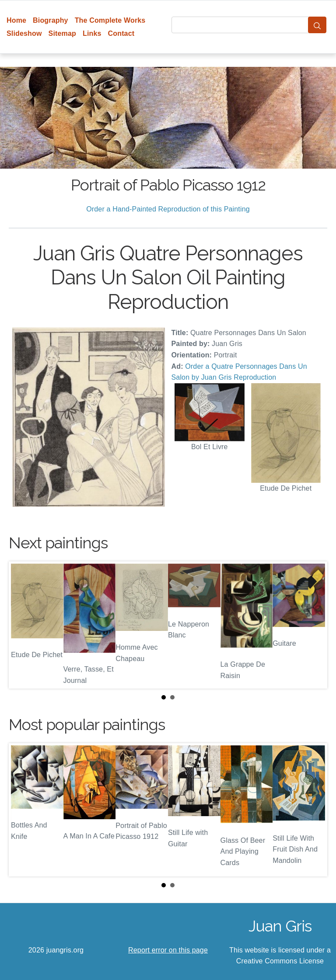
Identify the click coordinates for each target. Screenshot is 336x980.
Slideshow (24, 33)
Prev (22, 625)
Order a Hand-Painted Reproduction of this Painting (168, 209)
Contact (121, 33)
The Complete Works (110, 20)
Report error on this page (168, 950)
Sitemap (62, 33)
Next (314, 625)
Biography (51, 20)
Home (16, 20)
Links (92, 33)
